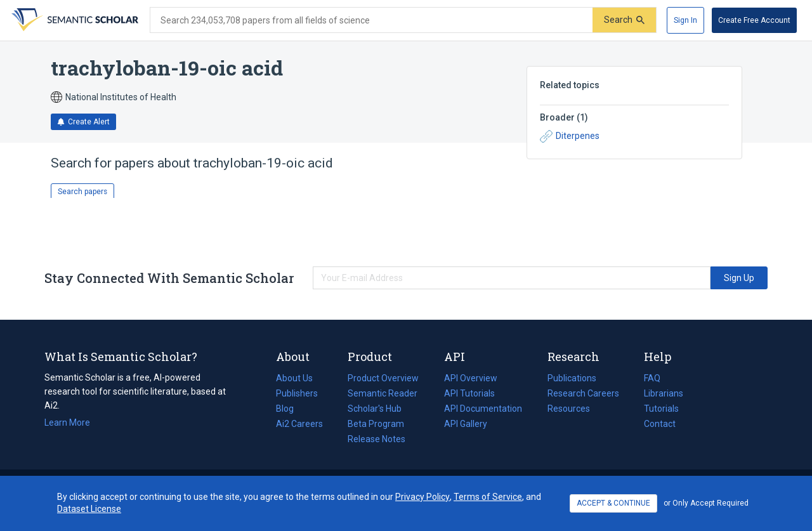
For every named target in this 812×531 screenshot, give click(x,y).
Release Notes (377, 439)
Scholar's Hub (375, 409)
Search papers (82, 192)
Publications (572, 378)
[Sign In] (685, 20)
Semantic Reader (383, 393)
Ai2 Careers (299, 424)
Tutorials (661, 409)
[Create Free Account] (754, 20)
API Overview (471, 378)
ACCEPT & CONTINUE (613, 503)
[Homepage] (74, 20)
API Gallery (466, 424)
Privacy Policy (422, 497)
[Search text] (371, 20)
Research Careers (583, 393)
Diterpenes (570, 136)
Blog (290, 409)
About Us (294, 378)
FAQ (652, 378)
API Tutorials (469, 393)
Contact (660, 424)
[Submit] (624, 20)
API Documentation (483, 409)
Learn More (67, 423)
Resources (569, 409)
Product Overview (383, 378)
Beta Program (376, 424)
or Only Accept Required (706, 503)
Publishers (297, 393)
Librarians (664, 393)
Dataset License (89, 509)
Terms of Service (488, 497)
